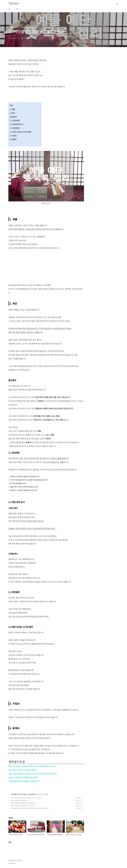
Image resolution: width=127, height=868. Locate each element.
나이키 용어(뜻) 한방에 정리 (19, 800)
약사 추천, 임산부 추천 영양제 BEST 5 (23, 770)
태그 (18, 9)
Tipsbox (13, 3)
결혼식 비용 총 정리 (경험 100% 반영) (23, 778)
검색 (112, 4)
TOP (117, 861)
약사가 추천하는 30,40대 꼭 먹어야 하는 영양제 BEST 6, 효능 (32, 766)
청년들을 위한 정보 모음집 (19, 794)
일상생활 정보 (32, 794)
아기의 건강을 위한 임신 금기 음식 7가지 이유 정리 (25, 798)
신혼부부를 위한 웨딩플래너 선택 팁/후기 (24, 781)
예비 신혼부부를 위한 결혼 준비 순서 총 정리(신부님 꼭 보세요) (33, 774)
